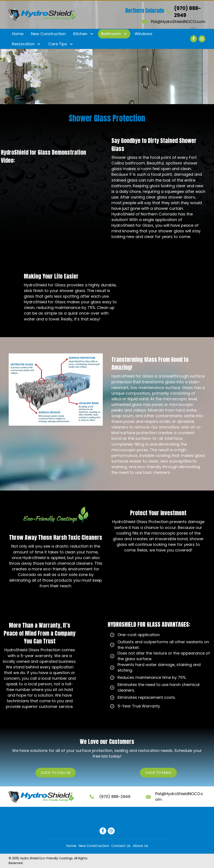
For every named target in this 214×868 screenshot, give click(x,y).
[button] (92, 34)
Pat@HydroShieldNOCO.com (178, 22)
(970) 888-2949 (115, 797)
